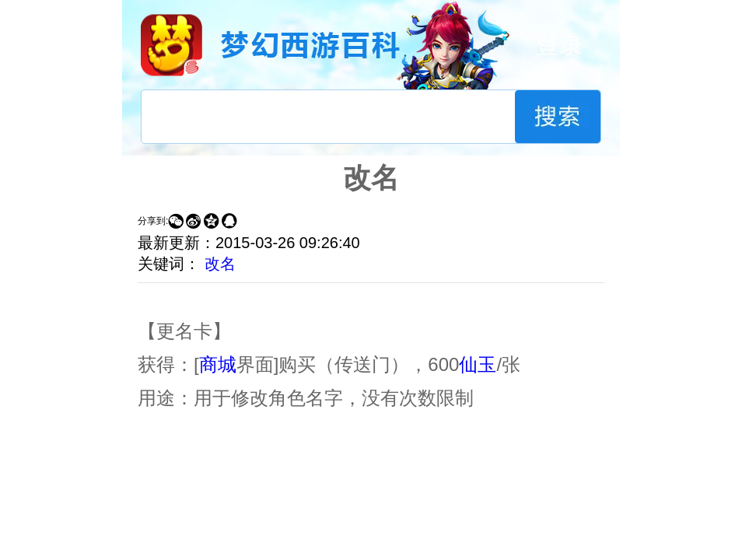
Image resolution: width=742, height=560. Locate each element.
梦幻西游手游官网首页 (171, 45)
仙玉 (478, 364)
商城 (218, 364)
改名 (220, 264)
